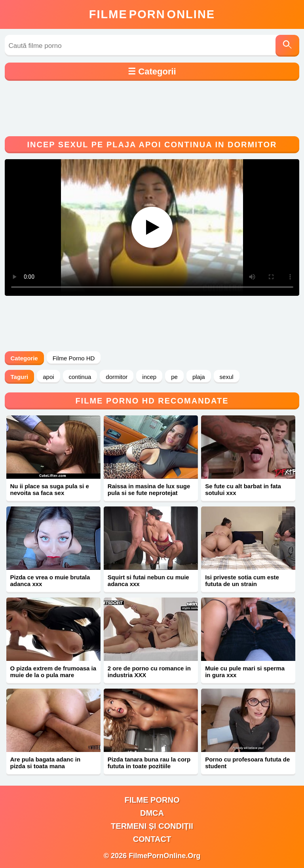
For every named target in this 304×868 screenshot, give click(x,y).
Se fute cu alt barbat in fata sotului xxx (243, 489)
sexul (227, 377)
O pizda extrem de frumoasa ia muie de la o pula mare (53, 672)
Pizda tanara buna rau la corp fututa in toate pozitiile (149, 763)
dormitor (117, 377)
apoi (48, 377)
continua (80, 377)
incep (149, 377)
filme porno (152, 800)
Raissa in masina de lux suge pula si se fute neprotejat (149, 489)
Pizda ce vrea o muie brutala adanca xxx (50, 581)
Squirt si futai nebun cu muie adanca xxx (148, 581)
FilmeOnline (152, 14)
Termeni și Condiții (152, 826)
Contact (152, 839)
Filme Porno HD (74, 358)
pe (174, 377)
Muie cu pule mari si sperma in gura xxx (245, 672)
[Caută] (287, 46)
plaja (199, 377)
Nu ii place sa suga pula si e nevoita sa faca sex (50, 489)
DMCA (152, 813)
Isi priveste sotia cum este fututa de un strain (242, 581)
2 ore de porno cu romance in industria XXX (149, 672)
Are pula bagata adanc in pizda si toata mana (46, 763)
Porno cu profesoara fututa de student (247, 763)
